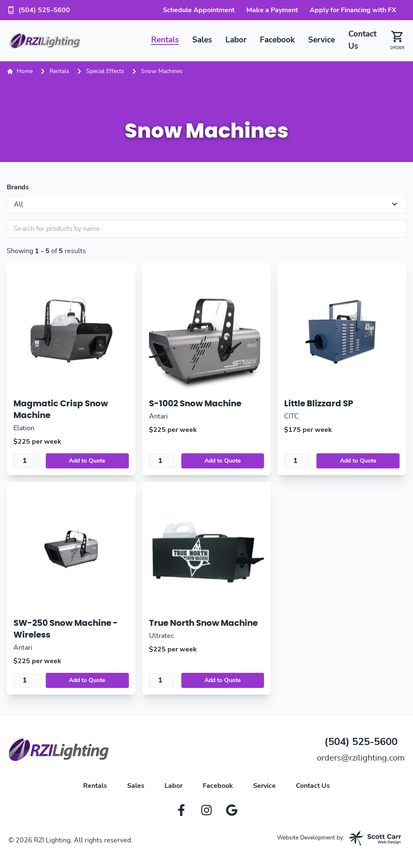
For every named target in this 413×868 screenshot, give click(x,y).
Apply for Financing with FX (353, 10)
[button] (394, 41)
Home (20, 71)
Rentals (165, 40)
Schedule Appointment (199, 10)
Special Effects (105, 71)
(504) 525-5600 (38, 10)
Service (322, 40)
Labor (236, 40)
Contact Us (313, 786)
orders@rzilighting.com (361, 758)
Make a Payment (272, 10)
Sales (202, 40)
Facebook (277, 40)
